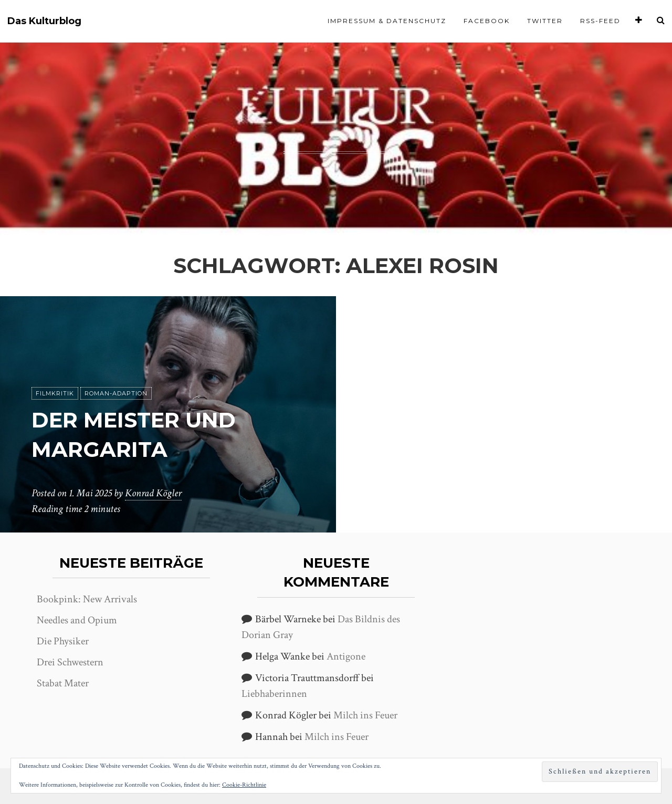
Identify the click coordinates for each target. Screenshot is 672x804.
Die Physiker (63, 641)
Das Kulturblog (44, 21)
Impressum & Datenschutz (387, 21)
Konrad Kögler (153, 493)
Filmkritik (55, 393)
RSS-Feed (600, 21)
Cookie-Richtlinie (244, 785)
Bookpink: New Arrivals (87, 599)
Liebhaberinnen (274, 694)
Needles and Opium (77, 620)
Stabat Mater (63, 683)
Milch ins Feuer (365, 715)
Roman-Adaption (116, 393)
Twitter (545, 21)
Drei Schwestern (70, 662)
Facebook (487, 21)
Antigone (346, 656)
